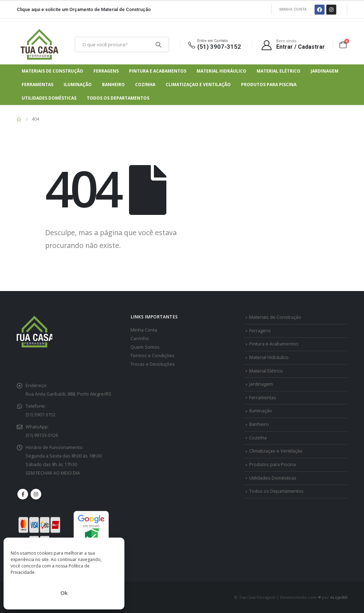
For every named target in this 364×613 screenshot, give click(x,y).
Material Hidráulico (221, 71)
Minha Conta (293, 9)
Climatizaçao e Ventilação (198, 84)
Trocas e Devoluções (153, 364)
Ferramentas (38, 84)
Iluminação (78, 84)
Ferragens (106, 71)
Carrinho (140, 339)
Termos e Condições (152, 356)
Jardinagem (325, 71)
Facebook (23, 494)
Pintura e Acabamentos (158, 71)
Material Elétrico (279, 71)
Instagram (36, 494)
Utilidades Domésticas (49, 98)
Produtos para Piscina (269, 84)
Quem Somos (145, 347)
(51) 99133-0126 (42, 435)
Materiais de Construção (52, 71)
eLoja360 (339, 597)
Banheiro (113, 84)
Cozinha (145, 84)
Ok (64, 593)
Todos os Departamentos (118, 98)
